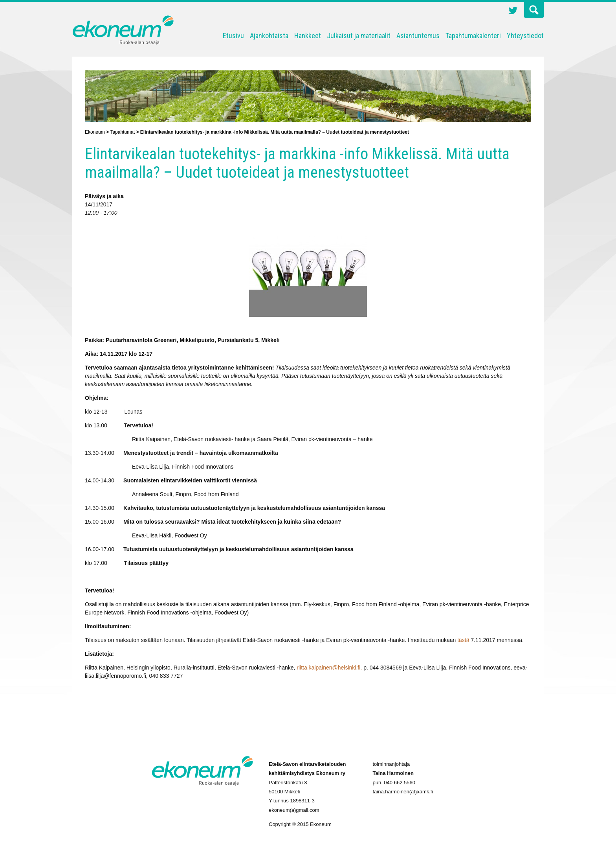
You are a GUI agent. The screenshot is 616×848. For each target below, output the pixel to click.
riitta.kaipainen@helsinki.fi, (329, 668)
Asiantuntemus (418, 36)
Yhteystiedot (525, 36)
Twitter (513, 11)
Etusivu (233, 36)
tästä (463, 640)
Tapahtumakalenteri (473, 36)
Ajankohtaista (269, 36)
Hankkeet (308, 36)
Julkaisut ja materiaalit (359, 36)
